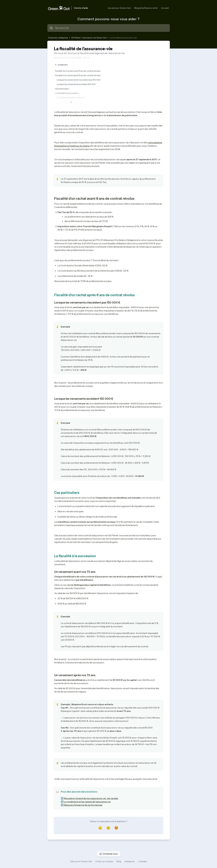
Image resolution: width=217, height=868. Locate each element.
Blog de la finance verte (146, 8)
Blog (119, 861)
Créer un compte (104, 861)
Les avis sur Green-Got (119, 8)
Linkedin (142, 861)
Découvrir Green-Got (81, 861)
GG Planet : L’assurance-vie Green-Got (89, 38)
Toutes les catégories (58, 38)
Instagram (130, 861)
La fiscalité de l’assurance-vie (123, 38)
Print (86, 58)
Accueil (165, 8)
